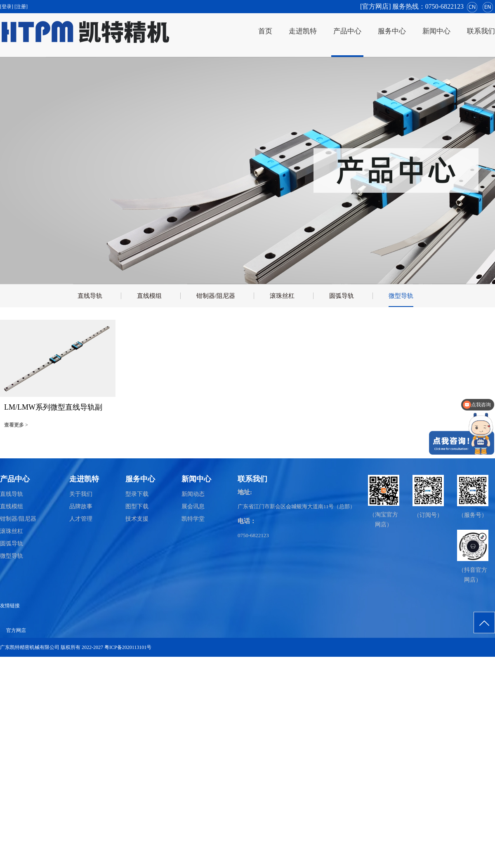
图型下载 (137, 506)
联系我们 (481, 31)
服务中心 (392, 31)
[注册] (22, 7)
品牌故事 (81, 506)
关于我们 (81, 494)
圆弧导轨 (342, 296)
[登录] (7, 7)
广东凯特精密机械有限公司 (30, 647)
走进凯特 (303, 31)
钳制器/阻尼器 (216, 296)
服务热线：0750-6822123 (428, 6)
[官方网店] (376, 6)
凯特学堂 (193, 519)
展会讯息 (193, 506)
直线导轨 (90, 296)
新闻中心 (436, 31)
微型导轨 (401, 296)
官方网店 (16, 630)
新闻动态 (193, 494)
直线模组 (149, 296)
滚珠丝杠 (282, 296)
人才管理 (81, 519)
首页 (265, 31)
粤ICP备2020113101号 (128, 647)
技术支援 (137, 519)
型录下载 (137, 494)
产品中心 (347, 31)
